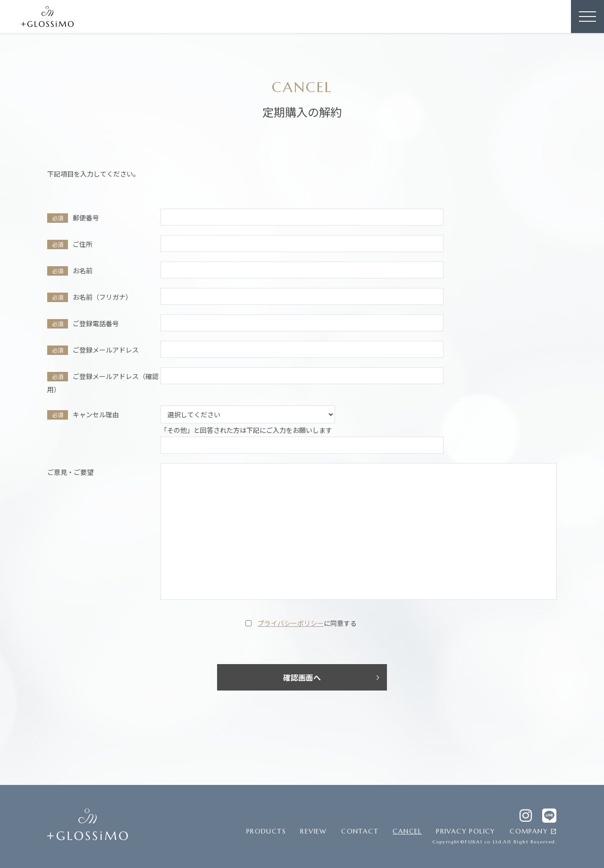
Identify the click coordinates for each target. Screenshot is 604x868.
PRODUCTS (266, 831)
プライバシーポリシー (291, 623)
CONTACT (360, 831)
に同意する (307, 623)
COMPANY (533, 832)
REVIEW (313, 831)
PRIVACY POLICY (466, 831)
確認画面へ (302, 677)
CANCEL (407, 831)
